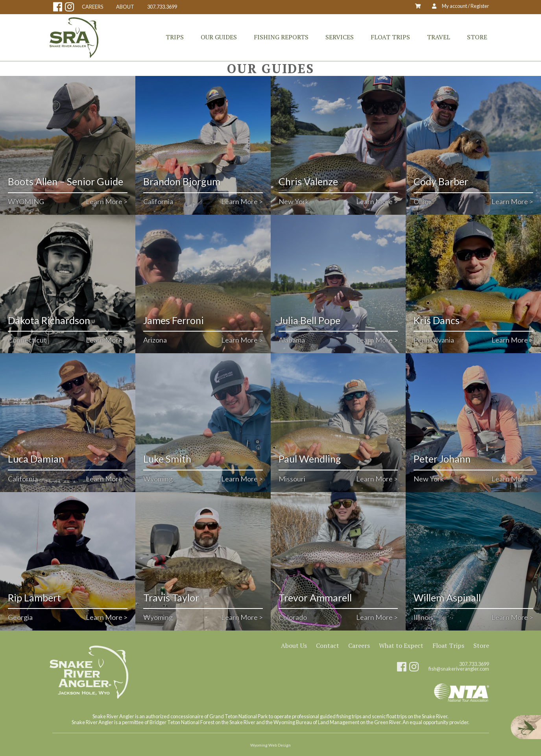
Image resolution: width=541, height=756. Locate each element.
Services (340, 37)
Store (477, 37)
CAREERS (92, 7)
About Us (294, 645)
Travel (439, 37)
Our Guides (219, 37)
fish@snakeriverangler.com (459, 669)
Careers (359, 645)
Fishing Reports (281, 37)
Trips (175, 37)
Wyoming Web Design (270, 745)
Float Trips (390, 37)
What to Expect (401, 645)
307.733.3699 (162, 7)
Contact (328, 645)
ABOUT (125, 7)
